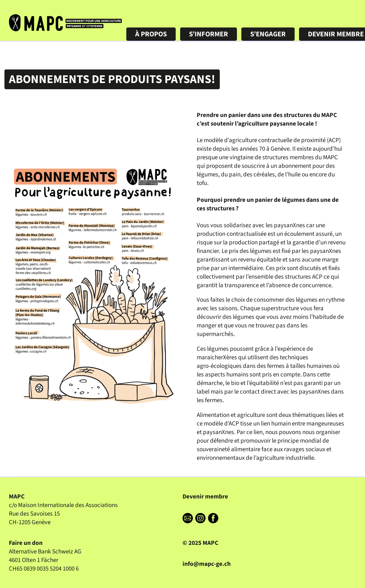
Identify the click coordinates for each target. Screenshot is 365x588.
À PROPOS (151, 52)
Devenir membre (205, 497)
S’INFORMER (209, 52)
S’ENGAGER (268, 52)
